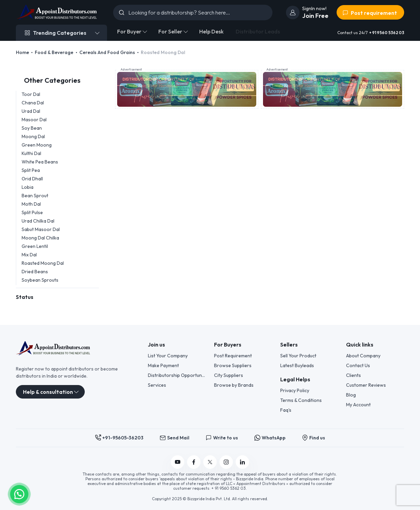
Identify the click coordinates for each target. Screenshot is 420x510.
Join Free (315, 16)
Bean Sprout (35, 196)
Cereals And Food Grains (107, 52)
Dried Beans (35, 272)
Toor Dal (31, 94)
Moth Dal (31, 204)
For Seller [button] (170, 31)
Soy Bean (32, 128)
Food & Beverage (54, 52)
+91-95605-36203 (119, 438)
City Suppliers (229, 375)
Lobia (28, 187)
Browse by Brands (234, 385)
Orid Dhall (32, 179)
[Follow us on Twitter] (210, 462)
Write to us (222, 438)
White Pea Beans (40, 162)
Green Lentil (35, 246)
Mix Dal (29, 255)
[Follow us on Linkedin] (242, 462)
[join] (293, 12)
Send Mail (175, 438)
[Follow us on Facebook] (194, 462)
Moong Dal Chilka (40, 238)
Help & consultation (48, 392)
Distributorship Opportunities (177, 375)
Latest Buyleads (297, 365)
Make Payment (163, 365)
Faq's (286, 410)
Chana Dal (33, 103)
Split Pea (31, 170)
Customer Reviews (366, 385)
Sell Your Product (298, 356)
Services (157, 385)
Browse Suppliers (233, 365)
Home (22, 52)
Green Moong (37, 145)
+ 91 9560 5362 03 (387, 33)
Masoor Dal (34, 120)
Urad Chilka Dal (38, 221)
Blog (351, 395)
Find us (313, 438)
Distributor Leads (258, 31)
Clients (353, 375)
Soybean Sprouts (40, 280)
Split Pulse (32, 212)
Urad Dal (31, 111)
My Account (358, 405)
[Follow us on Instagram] (226, 462)
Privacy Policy (295, 390)
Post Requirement (233, 356)
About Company (363, 356)
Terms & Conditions (301, 400)
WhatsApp (270, 438)
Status (25, 297)
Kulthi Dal (31, 153)
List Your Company (168, 356)
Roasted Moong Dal (43, 263)
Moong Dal (33, 136)
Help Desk (211, 31)
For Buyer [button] (129, 31)
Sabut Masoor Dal (41, 229)
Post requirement (370, 13)
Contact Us (358, 365)
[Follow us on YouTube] (178, 462)
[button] (19, 493)
